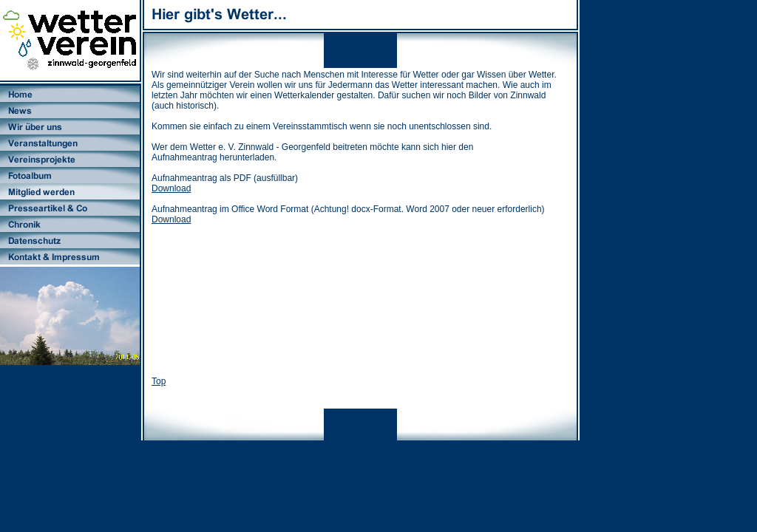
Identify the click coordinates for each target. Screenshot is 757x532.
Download (171, 188)
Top (159, 381)
